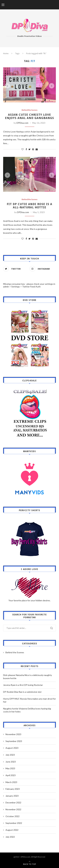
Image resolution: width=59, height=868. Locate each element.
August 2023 (12, 748)
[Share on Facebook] (26, 149)
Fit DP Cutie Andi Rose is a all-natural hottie (29, 206)
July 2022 (10, 837)
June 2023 (11, 762)
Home (6, 53)
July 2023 (10, 755)
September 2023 (14, 741)
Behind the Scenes (30, 110)
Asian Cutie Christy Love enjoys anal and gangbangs (29, 116)
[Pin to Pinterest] (33, 149)
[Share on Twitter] (29, 149)
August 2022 (12, 830)
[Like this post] (22, 149)
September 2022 (14, 823)
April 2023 (11, 775)
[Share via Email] (37, 149)
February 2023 (13, 789)
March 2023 (11, 782)
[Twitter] (16, 269)
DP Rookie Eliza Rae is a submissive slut (22, 692)
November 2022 (13, 809)
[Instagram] (42, 269)
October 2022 (13, 816)
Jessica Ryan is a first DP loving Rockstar (23, 685)
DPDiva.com (22, 123)
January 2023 (12, 796)
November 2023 (13, 734)
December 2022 (13, 802)
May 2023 (10, 768)
